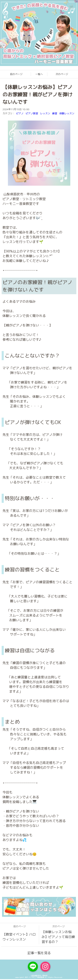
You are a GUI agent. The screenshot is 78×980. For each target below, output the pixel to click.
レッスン (45, 113)
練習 (55, 113)
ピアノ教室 (32, 113)
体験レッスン (67, 113)
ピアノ (20, 113)
